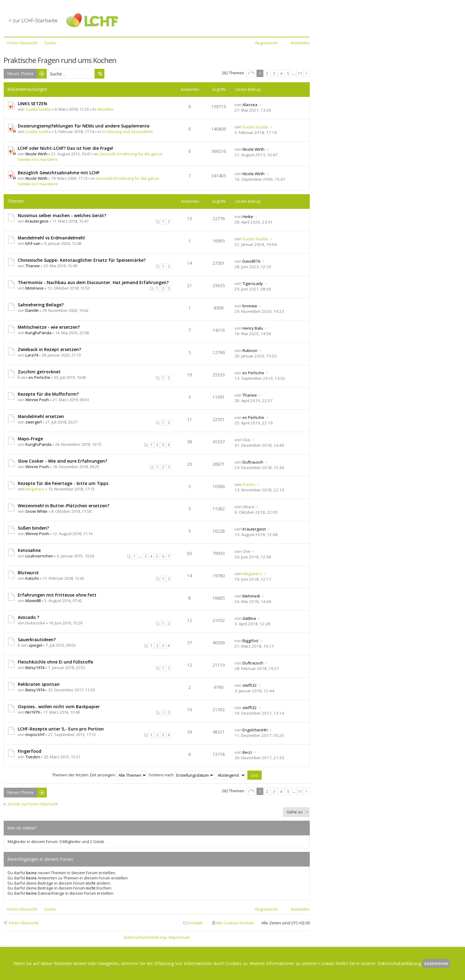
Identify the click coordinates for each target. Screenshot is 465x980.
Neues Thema (20, 73)
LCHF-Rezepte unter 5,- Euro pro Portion (61, 729)
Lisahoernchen (39, 556)
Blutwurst (28, 573)
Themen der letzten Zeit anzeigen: (99, 775)
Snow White (36, 511)
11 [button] (300, 73)
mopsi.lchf (35, 734)
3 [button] (274, 73)
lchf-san (33, 243)
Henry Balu (253, 328)
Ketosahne (29, 550)
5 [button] (288, 73)
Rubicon (250, 350)
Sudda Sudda (38, 109)
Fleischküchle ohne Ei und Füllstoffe (55, 662)
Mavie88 (33, 601)
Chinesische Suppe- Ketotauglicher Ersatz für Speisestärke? (82, 260)
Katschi (32, 578)
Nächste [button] (307, 73)
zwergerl (34, 422)
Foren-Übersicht (24, 923)
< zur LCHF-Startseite (33, 20)
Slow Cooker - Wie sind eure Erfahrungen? (62, 461)
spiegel (35, 645)
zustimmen (436, 963)
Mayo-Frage (30, 439)
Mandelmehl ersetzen (41, 416)
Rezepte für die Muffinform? (48, 394)
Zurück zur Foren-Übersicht (33, 804)
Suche (99, 74)
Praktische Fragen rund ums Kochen (60, 60)
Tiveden (33, 757)
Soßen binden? (33, 528)
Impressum (179, 937)
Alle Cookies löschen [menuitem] (235, 923)
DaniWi (32, 310)
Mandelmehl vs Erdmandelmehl (51, 238)
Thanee (33, 266)
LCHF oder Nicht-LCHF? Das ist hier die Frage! (66, 148)
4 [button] (281, 73)
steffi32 (250, 685)
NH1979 (32, 712)
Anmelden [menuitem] (300, 43)
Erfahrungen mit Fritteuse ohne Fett (57, 595)
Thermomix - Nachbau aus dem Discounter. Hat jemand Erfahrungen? (93, 282)
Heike (248, 216)
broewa (250, 306)
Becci (247, 752)
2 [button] (267, 73)
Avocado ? (28, 617)
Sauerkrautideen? (37, 640)
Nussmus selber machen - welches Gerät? (62, 215)
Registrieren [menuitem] (267, 43)
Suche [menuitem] (50, 43)
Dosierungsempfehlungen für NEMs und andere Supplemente (84, 126)
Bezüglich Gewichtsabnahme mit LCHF (59, 173)
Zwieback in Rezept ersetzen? (49, 349)
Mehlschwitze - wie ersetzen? (49, 327)
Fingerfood (30, 751)
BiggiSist (250, 641)
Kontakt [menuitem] (196, 923)
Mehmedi (251, 596)
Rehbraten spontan (39, 684)
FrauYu (249, 484)
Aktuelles (105, 109)
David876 (251, 261)
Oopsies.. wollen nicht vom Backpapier (59, 706)
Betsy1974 (35, 668)
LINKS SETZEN (32, 104)
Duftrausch (253, 462)
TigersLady (253, 283)
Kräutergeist (37, 221)
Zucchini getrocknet (39, 372)
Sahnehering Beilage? (41, 305)
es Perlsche (39, 377)
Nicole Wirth (36, 154)
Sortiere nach (181, 775)
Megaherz (35, 489)
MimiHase (35, 288)
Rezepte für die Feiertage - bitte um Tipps (63, 483)
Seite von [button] (251, 73)
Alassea (250, 105)
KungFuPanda (38, 333)
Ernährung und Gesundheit (127, 131)
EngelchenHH (255, 730)
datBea (249, 618)
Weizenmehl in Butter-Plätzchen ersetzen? (64, 506)
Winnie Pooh (37, 400)
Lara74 (32, 355)
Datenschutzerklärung (145, 937)
